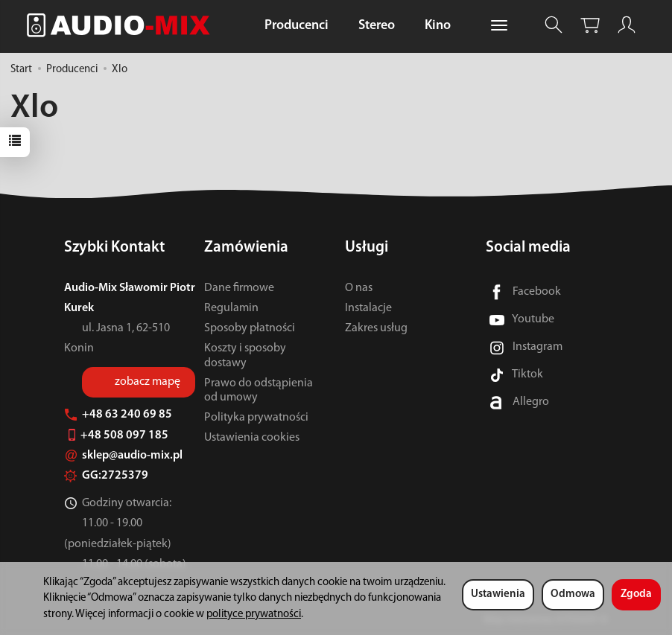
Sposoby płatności (250, 328)
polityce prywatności (254, 615)
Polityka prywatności (256, 418)
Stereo (377, 26)
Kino (438, 26)
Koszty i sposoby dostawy (245, 355)
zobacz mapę (148, 382)
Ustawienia (498, 594)
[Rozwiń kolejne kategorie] (499, 26)
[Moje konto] (627, 25)
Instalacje (368, 308)
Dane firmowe (239, 288)
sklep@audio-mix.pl (123, 456)
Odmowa (573, 594)
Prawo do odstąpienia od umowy (259, 390)
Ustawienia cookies (252, 438)
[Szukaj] (554, 25)
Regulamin (231, 308)
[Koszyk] (590, 25)
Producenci (297, 26)
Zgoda (636, 594)
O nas (359, 288)
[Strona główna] (122, 25)
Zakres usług (376, 328)
